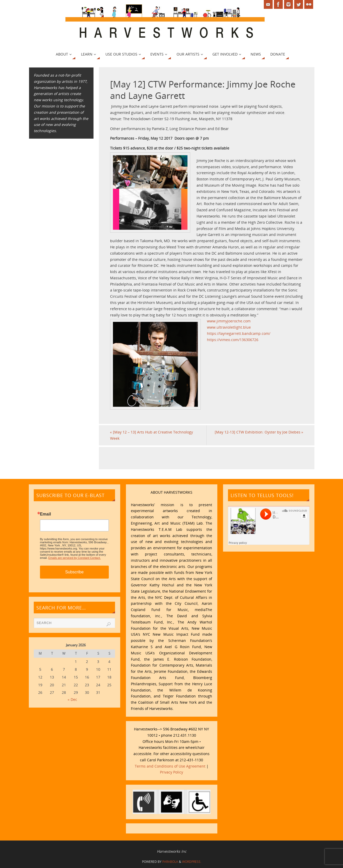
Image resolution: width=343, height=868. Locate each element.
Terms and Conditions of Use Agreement (170, 766)
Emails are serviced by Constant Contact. (75, 558)
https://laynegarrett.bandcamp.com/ (239, 333)
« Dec (72, 699)
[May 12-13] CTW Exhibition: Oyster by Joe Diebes (259, 432)
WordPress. (192, 862)
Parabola (170, 862)
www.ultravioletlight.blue (229, 327)
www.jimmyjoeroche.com (229, 321)
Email (46, 514)
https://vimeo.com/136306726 (233, 340)
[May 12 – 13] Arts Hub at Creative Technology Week (152, 435)
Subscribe (74, 572)
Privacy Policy (171, 772)
